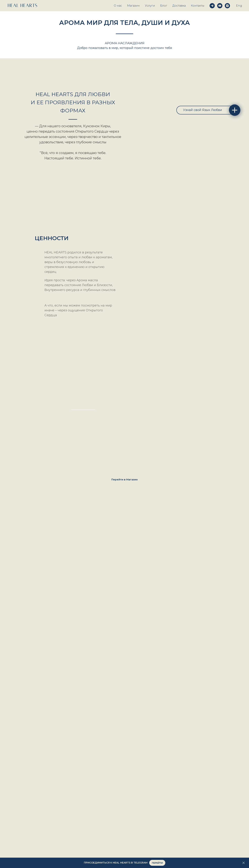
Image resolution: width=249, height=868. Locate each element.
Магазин (133, 6)
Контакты (198, 6)
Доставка (179, 6)
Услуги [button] (150, 6)
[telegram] (212, 6)
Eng (239, 6)
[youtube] (220, 6)
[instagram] (227, 6)
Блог (164, 6)
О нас (118, 6)
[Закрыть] (244, 863)
